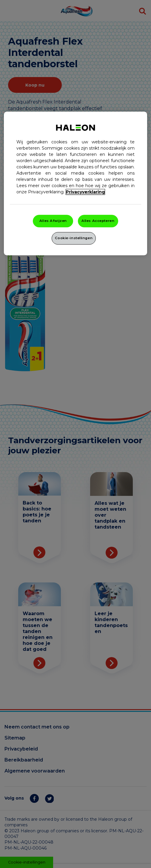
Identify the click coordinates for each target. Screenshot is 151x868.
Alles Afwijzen (53, 221)
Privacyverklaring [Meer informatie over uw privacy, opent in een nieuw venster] (85, 192)
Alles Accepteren (98, 221)
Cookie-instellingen (74, 238)
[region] (76, 183)
